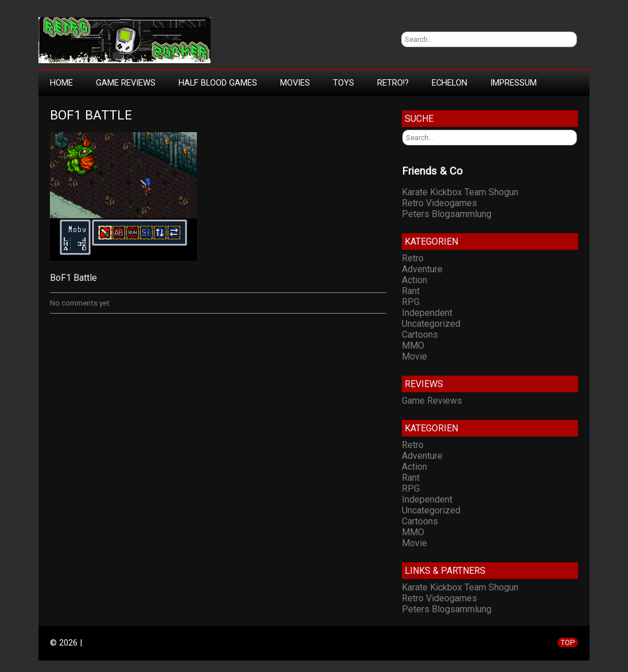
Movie (414, 356)
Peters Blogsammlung (447, 214)
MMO (413, 345)
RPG (411, 302)
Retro (413, 258)
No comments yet (80, 303)
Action (414, 280)
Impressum (513, 83)
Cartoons (420, 335)
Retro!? (393, 83)
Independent (427, 313)
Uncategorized (431, 324)
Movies (295, 83)
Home (61, 83)
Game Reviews (126, 83)
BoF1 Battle (91, 115)
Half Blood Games (218, 83)
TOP (568, 642)
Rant (411, 291)
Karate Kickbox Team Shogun (460, 192)
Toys (344, 83)
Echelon (449, 83)
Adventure (422, 269)
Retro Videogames (439, 203)
